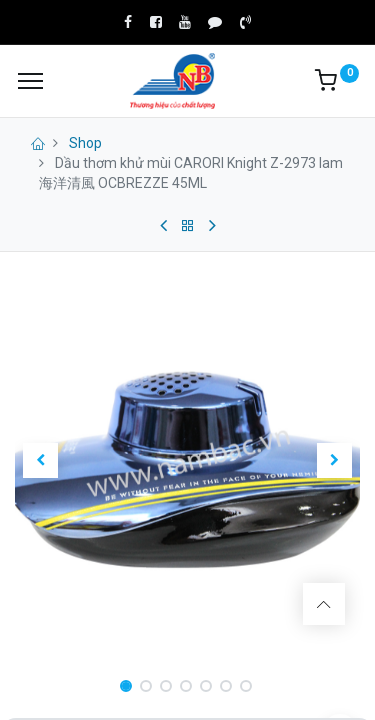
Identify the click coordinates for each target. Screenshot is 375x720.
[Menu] (30, 81)
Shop (85, 143)
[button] (41, 460)
